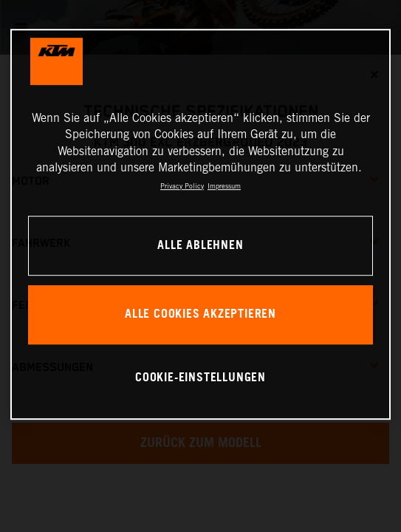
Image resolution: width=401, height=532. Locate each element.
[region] (201, 224)
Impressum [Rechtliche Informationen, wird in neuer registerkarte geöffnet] (224, 186)
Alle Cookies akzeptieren (200, 314)
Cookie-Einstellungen (200, 378)
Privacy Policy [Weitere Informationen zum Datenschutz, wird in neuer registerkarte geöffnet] (182, 186)
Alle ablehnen (200, 246)
